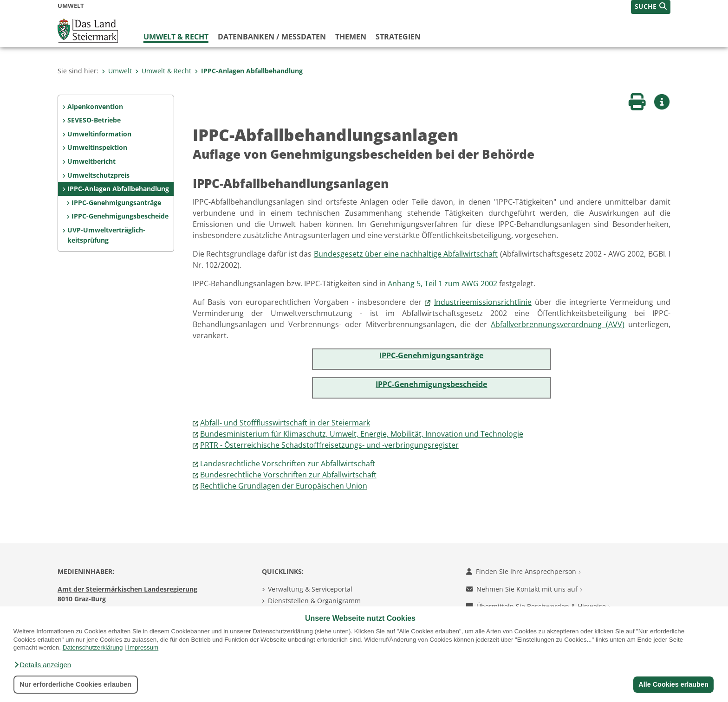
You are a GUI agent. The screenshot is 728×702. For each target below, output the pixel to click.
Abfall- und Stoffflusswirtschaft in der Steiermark (285, 423)
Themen (351, 37)
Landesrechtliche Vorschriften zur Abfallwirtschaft (288, 464)
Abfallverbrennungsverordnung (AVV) (557, 324)
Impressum (143, 647)
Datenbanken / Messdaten (272, 37)
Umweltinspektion (97, 147)
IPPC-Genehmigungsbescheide (120, 216)
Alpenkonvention (95, 106)
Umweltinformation (99, 134)
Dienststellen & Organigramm (314, 601)
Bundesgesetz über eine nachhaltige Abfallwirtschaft (406, 254)
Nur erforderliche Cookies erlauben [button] (75, 684)
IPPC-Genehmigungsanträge (116, 203)
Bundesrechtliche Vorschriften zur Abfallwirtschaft (288, 475)
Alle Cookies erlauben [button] (673, 684)
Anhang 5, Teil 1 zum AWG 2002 (442, 283)
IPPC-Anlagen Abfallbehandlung (249, 71)
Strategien (398, 37)
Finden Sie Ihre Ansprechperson (523, 571)
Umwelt (117, 71)
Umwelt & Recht (176, 37)
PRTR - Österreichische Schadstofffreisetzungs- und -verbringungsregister (329, 445)
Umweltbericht (91, 161)
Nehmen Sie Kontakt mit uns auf (524, 589)
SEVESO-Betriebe (94, 120)
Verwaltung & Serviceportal (310, 589)
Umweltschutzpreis (98, 175)
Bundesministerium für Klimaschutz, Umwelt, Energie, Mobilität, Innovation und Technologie (362, 434)
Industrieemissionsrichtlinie (483, 302)
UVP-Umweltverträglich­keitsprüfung (106, 235)
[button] (42, 665)
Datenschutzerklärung (93, 647)
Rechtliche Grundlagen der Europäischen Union (284, 486)
